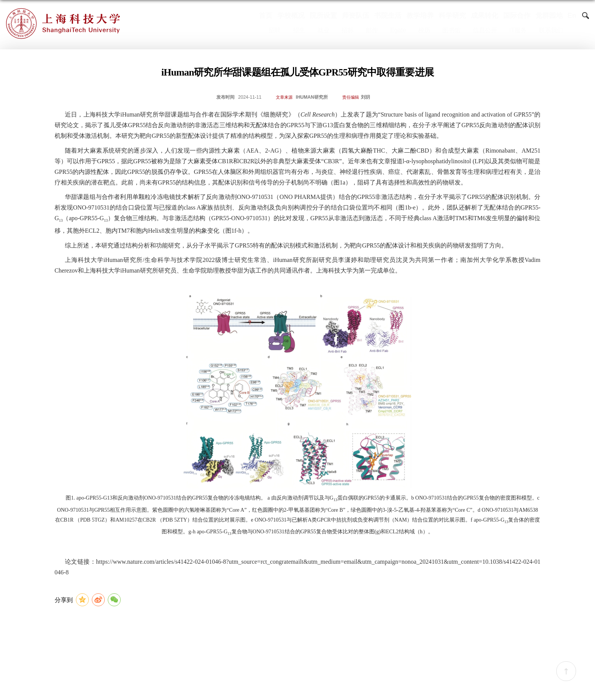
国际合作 (517, 16)
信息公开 (485, 30)
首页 (266, 16)
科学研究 (452, 16)
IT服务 (518, 30)
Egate (398, 30)
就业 (323, 30)
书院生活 (388, 16)
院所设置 (323, 16)
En (572, 16)
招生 (299, 30)
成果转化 (485, 16)
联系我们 (551, 30)
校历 (424, 30)
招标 (348, 30)
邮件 (372, 30)
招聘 (275, 30)
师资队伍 (356, 16)
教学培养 (420, 16)
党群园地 (549, 16)
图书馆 (452, 30)
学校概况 (291, 16)
